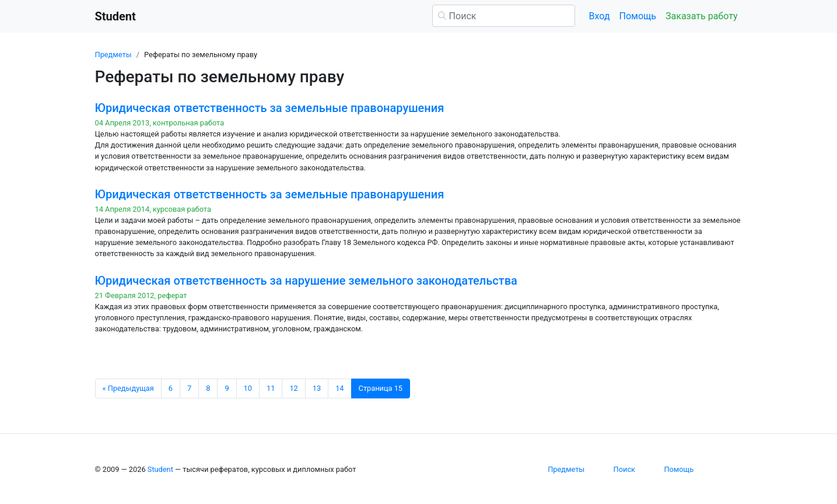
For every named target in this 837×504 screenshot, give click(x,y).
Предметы (113, 55)
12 (293, 388)
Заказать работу (701, 16)
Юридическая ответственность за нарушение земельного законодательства (306, 281)
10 (248, 388)
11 (271, 388)
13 (317, 388)
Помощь (638, 16)
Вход (600, 16)
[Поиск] (504, 16)
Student (160, 469)
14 (339, 388)
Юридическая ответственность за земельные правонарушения (270, 108)
